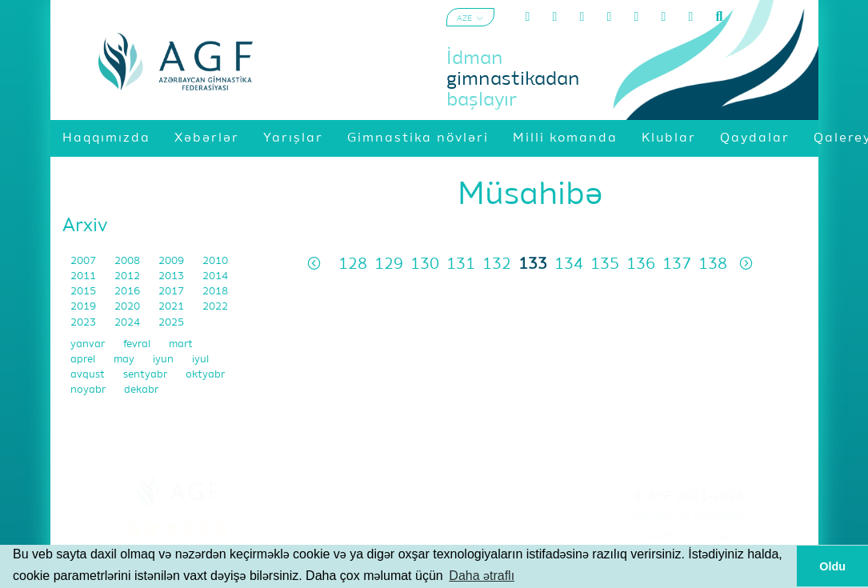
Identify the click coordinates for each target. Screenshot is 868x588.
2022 (215, 307)
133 (533, 264)
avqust (89, 375)
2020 (128, 307)
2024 (128, 323)
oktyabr (205, 375)
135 (605, 264)
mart (181, 344)
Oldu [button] (832, 566)
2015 (84, 292)
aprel (84, 360)
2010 (215, 261)
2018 (215, 292)
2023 (84, 323)
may (125, 360)
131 (461, 264)
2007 (84, 261)
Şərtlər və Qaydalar (690, 517)
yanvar (89, 344)
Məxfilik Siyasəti (690, 537)
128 (353, 264)
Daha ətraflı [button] (482, 576)
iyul (200, 360)
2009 (172, 261)
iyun (164, 360)
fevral (138, 344)
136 (641, 264)
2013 (172, 276)
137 (677, 264)
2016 (128, 292)
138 (713, 264)
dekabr (141, 390)
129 (389, 264)
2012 (128, 276)
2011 (84, 276)
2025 (171, 323)
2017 (172, 292)
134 (569, 264)
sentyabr (146, 375)
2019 (84, 307)
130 (425, 264)
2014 (215, 276)
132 (497, 264)
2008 (128, 261)
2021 (172, 307)
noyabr (89, 390)
